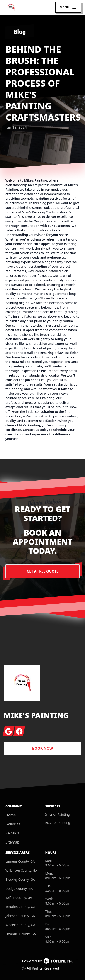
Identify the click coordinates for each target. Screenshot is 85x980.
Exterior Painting (58, 823)
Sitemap (12, 842)
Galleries (13, 824)
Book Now (43, 748)
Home (11, 815)
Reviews (12, 833)
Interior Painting (58, 814)
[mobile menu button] (68, 7)
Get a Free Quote (42, 571)
